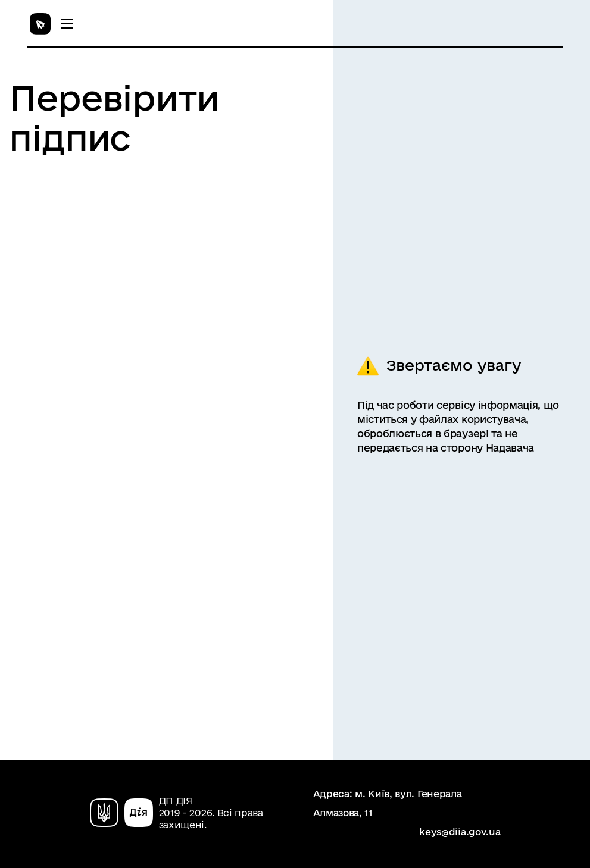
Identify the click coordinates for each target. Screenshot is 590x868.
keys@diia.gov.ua (460, 832)
